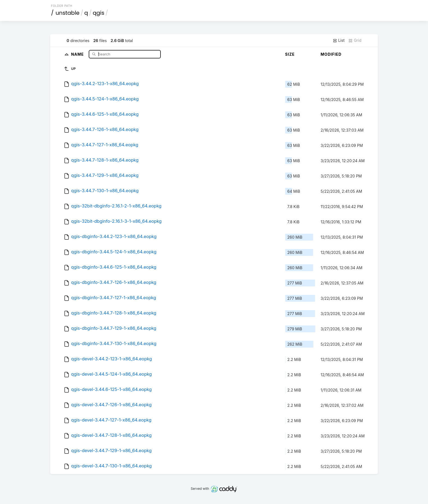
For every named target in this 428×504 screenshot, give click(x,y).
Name (78, 54)
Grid (355, 40)
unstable (68, 13)
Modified (331, 54)
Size (290, 54)
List (339, 40)
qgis (99, 13)
